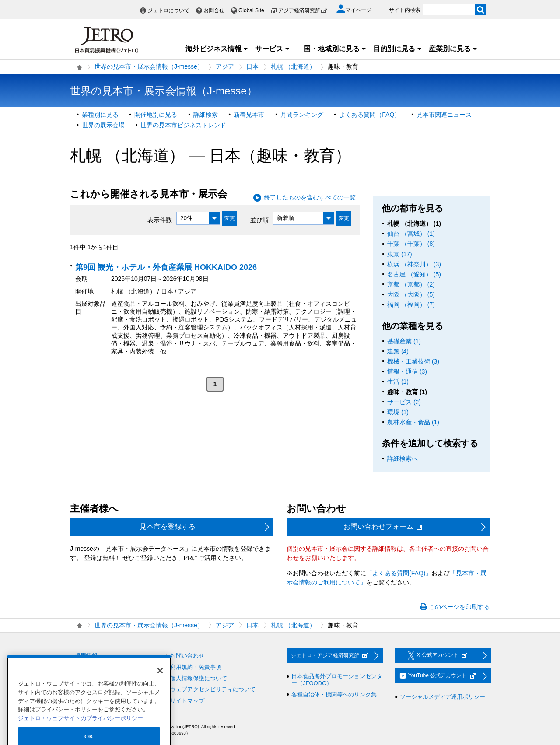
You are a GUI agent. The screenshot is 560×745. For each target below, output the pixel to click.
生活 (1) (398, 381)
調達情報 (86, 667)
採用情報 (86, 656)
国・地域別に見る (335, 49)
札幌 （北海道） (293, 66)
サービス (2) (404, 402)
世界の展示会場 (103, 125)
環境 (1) (398, 412)
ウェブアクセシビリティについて (213, 689)
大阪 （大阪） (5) (411, 294)
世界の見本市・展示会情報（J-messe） (149, 66)
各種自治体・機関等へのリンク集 (334, 694)
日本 (252, 66)
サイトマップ (187, 701)
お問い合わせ (187, 656)
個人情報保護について (199, 678)
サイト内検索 (405, 10)
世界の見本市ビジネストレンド (183, 125)
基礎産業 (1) (404, 341)
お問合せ (214, 10)
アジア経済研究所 (303, 10)
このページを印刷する (459, 607)
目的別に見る (398, 49)
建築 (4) (398, 351)
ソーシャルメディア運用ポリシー (443, 697)
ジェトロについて (168, 10)
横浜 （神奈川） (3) (414, 264)
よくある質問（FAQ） (370, 115)
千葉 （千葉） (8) (411, 244)
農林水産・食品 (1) (413, 422)
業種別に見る (100, 115)
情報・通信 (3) (407, 371)
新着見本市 (249, 115)
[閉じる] (160, 685)
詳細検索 (206, 115)
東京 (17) (400, 254)
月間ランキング (302, 115)
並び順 (259, 220)
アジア (225, 66)
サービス (273, 49)
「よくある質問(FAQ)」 (399, 573)
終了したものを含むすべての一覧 (310, 197)
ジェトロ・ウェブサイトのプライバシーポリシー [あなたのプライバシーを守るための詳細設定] (80, 733)
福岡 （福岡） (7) (411, 304)
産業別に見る (453, 49)
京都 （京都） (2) (411, 284)
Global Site (251, 10)
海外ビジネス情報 (217, 49)
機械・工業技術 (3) (413, 361)
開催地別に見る (156, 115)
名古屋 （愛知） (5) (414, 274)
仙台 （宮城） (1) (411, 234)
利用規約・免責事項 (196, 667)
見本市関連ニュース (444, 115)
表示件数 (160, 220)
